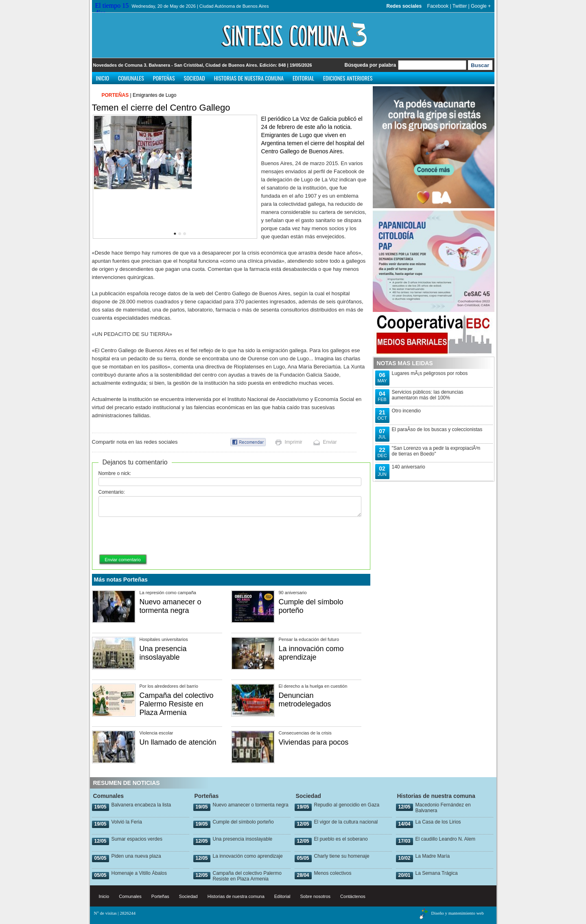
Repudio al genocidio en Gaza (347, 805)
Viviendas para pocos (314, 742)
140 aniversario (409, 467)
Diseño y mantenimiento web (458, 913)
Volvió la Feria (127, 822)
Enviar (330, 442)
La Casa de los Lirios (438, 822)
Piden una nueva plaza (136, 856)
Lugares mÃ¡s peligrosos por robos (430, 373)
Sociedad (195, 78)
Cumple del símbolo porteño (243, 822)
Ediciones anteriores (348, 78)
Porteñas (164, 78)
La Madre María (433, 856)
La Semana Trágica (437, 873)
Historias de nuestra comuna (249, 78)
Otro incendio (406, 411)
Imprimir (294, 442)
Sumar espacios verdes (137, 839)
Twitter (460, 6)
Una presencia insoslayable (163, 653)
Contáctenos (353, 896)
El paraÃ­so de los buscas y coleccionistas (437, 429)
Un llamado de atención (178, 742)
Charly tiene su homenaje (342, 856)
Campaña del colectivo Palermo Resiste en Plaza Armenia (177, 704)
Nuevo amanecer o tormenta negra (171, 606)
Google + (481, 6)
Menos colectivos (333, 873)
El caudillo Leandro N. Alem (445, 839)
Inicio (103, 78)
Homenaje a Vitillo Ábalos (139, 873)
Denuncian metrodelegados (305, 700)
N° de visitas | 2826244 (115, 913)
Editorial (303, 78)
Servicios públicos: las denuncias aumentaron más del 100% (428, 395)
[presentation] (160, 536)
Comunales (131, 78)
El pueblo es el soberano (341, 839)
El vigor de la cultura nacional (346, 822)
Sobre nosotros (316, 896)
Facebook (438, 6)
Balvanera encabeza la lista (141, 805)
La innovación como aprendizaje (311, 653)
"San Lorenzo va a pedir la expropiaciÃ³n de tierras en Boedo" (436, 451)
